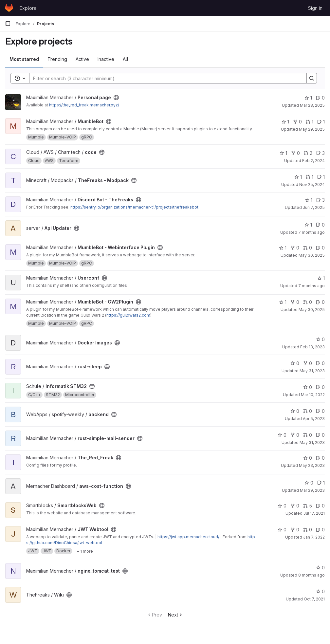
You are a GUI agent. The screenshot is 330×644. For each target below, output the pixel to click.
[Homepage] (9, 8)
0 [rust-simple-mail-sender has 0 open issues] (320, 435)
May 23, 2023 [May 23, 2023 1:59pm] (312, 465)
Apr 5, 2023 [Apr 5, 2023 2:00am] (314, 419)
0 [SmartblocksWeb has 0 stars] (282, 506)
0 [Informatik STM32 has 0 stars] (308, 387)
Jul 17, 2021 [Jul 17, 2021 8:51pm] (314, 513)
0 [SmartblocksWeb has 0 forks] (295, 506)
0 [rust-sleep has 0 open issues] (320, 363)
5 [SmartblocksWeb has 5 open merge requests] (308, 506)
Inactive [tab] (106, 59)
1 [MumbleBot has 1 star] (285, 122)
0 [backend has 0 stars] (295, 411)
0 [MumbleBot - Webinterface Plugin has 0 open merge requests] (308, 248)
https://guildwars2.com (128, 315)
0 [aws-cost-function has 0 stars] (309, 483)
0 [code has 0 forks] (295, 153)
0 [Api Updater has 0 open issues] (320, 225)
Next (176, 615)
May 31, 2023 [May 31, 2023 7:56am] (312, 442)
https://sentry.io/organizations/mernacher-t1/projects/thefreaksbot (134, 207)
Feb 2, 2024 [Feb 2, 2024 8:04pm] (313, 161)
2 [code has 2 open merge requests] (308, 153)
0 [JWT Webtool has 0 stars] (282, 530)
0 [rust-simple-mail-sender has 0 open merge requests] (308, 435)
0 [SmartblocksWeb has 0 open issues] (320, 506)
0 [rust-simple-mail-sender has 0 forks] (295, 435)
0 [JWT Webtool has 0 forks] (295, 530)
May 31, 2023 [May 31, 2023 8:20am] (312, 371)
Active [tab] (82, 59)
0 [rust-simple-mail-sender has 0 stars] (282, 435)
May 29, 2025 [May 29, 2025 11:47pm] (312, 129)
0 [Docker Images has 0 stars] (320, 339)
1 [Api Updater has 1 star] (308, 225)
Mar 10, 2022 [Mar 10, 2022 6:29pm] (313, 395)
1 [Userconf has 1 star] (321, 278)
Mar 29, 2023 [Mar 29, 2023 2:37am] (312, 490)
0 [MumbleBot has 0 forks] (297, 122)
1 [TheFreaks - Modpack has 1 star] (298, 177)
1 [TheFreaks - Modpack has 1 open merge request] (310, 177)
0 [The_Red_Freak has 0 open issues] (320, 458)
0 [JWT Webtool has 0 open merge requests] (308, 530)
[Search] (165, 78)
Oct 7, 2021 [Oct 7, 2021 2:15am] (314, 599)
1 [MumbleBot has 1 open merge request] (310, 122)
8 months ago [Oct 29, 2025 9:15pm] (312, 575)
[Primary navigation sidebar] (8, 24)
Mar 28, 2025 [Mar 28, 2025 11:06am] (312, 105)
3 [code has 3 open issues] (321, 153)
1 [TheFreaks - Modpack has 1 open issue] (321, 177)
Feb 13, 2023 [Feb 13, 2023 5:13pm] (312, 347)
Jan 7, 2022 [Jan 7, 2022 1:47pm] (314, 537)
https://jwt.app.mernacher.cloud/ (188, 537)
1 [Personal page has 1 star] (308, 98)
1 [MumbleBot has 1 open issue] (321, 122)
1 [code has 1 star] (283, 153)
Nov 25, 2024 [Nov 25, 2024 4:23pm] (312, 184)
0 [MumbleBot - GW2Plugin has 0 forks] (295, 302)
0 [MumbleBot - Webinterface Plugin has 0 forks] (295, 248)
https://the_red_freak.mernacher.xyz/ (84, 105)
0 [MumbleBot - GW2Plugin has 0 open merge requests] (308, 302)
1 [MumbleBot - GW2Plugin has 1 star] (283, 302)
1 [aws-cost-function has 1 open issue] (321, 483)
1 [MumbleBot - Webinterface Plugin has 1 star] (283, 248)
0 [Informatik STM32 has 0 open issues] (320, 387)
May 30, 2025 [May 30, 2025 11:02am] (312, 255)
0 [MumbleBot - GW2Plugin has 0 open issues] (320, 302)
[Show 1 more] (85, 551)
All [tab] (126, 59)
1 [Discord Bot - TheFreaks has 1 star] (309, 200)
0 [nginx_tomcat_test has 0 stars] (320, 568)
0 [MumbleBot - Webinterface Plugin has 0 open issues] (320, 248)
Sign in (315, 8)
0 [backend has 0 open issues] (320, 411)
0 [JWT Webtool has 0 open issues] (320, 530)
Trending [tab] (57, 59)
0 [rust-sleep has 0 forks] (308, 363)
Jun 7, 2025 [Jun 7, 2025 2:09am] (314, 207)
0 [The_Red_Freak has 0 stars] (308, 458)
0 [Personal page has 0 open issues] (320, 98)
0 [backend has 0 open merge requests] (308, 411)
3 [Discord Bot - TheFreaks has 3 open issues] (321, 200)
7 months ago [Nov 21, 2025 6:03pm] (312, 286)
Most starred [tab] (24, 59)
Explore (28, 8)
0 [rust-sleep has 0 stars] (295, 363)
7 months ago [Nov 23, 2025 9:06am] (312, 232)
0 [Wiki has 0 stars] (320, 591)
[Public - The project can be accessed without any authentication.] (116, 98)
